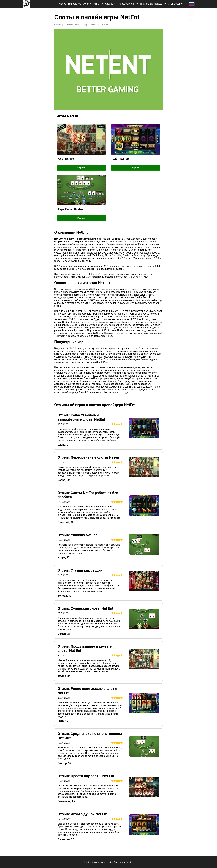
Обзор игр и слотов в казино (67, 25)
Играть (81, 168)
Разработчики (127, 4)
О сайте (88, 4)
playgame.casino (125, 862)
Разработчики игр (91, 25)
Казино (110, 4)
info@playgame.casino (102, 862)
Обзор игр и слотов (71, 4)
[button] (103, 4)
